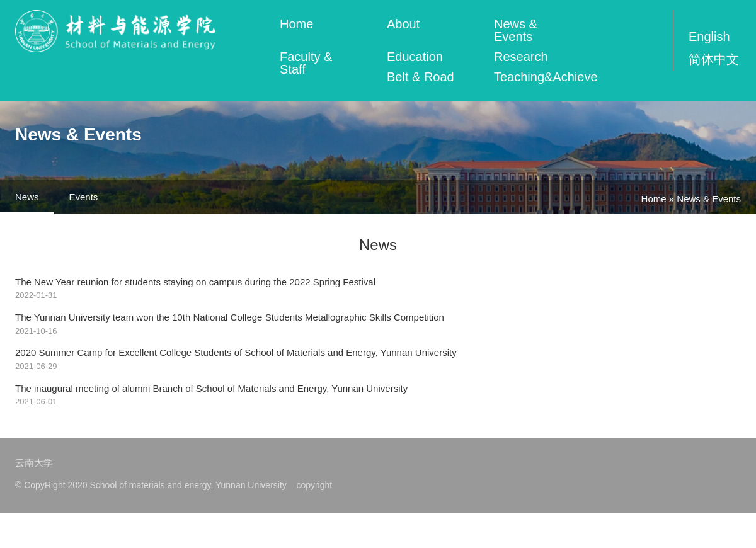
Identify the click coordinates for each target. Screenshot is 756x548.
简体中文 (714, 59)
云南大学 (34, 463)
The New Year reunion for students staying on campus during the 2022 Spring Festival (196, 282)
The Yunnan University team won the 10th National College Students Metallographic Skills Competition (231, 317)
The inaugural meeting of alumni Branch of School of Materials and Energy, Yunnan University (212, 389)
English (709, 37)
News (27, 197)
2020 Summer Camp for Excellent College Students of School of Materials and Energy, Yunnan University (237, 353)
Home (296, 24)
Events (84, 197)
